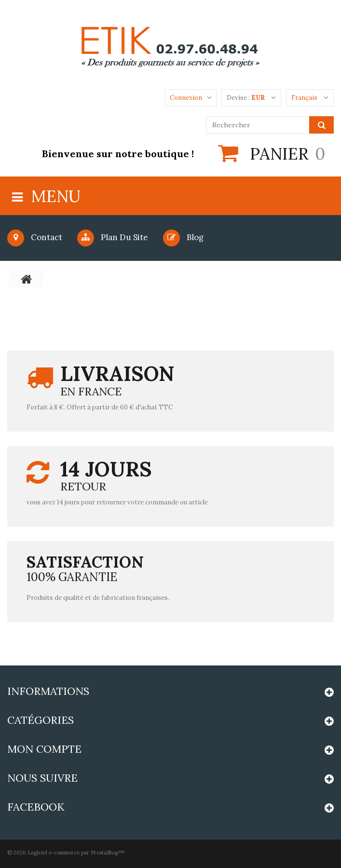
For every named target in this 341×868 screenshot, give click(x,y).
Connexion (186, 98)
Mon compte (44, 749)
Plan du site (113, 237)
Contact (35, 237)
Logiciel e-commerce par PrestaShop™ (76, 853)
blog (183, 237)
